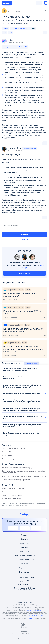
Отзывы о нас (24, 543)
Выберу (4, 503)
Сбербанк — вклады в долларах (13, 459)
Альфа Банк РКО (7, 455)
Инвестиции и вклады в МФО (12, 499)
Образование (24, 568)
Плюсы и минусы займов (10, 492)
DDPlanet (28, 639)
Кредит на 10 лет (7, 452)
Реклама (25, 547)
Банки (5, 28)
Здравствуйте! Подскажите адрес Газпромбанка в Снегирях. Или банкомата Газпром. (21, 370)
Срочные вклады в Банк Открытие (14, 449)
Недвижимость (24, 572)
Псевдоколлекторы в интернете (13, 488)
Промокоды (25, 564)
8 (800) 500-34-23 (22, 584)
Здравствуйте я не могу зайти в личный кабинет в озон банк (23, 417)
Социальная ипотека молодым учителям (16, 480)
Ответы (10, 503)
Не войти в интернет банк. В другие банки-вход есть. (22, 393)
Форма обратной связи (25, 577)
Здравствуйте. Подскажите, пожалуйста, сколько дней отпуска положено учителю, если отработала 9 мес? (22, 401)
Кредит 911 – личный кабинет (12, 495)
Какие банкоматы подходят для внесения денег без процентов (21, 434)
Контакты (24, 539)
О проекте (24, 535)
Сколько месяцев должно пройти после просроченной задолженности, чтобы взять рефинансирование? (22, 409)
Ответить (25, 234)
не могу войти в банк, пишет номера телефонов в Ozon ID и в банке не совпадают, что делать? (22, 386)
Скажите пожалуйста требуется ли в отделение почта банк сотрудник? (22, 426)
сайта (27, 551)
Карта (22, 551)
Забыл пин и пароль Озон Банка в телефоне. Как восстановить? (20, 378)
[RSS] (35, 597)
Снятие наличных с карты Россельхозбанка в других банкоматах (24, 476)
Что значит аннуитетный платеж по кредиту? (17, 468)
